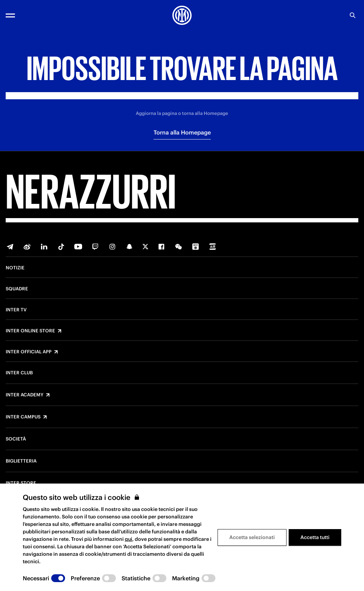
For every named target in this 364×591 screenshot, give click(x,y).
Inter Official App (29, 352)
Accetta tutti (315, 537)
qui (129, 539)
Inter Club (19, 373)
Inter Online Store (30, 331)
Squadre (17, 289)
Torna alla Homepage (182, 132)
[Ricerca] (353, 15)
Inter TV (16, 310)
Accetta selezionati (252, 537)
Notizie (15, 268)
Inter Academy (25, 395)
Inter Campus (23, 417)
